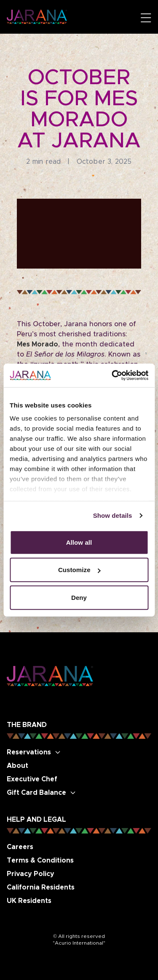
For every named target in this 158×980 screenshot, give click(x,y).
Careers (20, 847)
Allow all (79, 542)
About (17, 766)
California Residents (41, 887)
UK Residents (29, 901)
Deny (79, 597)
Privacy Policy (31, 874)
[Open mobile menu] (146, 18)
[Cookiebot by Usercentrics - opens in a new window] (112, 375)
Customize (79, 570)
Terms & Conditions (40, 860)
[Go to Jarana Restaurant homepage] (37, 17)
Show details (113, 515)
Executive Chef (32, 779)
